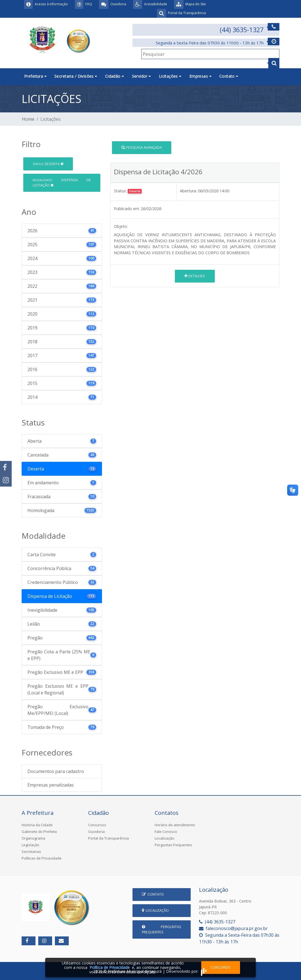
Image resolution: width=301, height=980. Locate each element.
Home (28, 119)
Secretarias (31, 851)
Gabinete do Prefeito (39, 832)
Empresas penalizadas (51, 785)
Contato (153, 894)
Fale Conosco (166, 832)
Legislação (30, 845)
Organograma (33, 838)
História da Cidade (37, 825)
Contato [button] (229, 76)
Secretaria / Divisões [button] (76, 76)
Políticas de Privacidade (42, 858)
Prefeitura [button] (35, 76)
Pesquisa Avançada (142, 147)
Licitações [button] (170, 76)
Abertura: (188, 191)
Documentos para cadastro (56, 771)
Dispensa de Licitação (62, 182)
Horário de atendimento (175, 825)
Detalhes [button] (195, 276)
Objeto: (121, 226)
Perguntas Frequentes (174, 845)
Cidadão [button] (115, 76)
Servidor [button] (141, 76)
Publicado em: (127, 209)
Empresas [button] (200, 76)
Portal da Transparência (109, 838)
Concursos (97, 825)
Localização (164, 838)
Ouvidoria (96, 832)
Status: (120, 191)
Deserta (48, 164)
